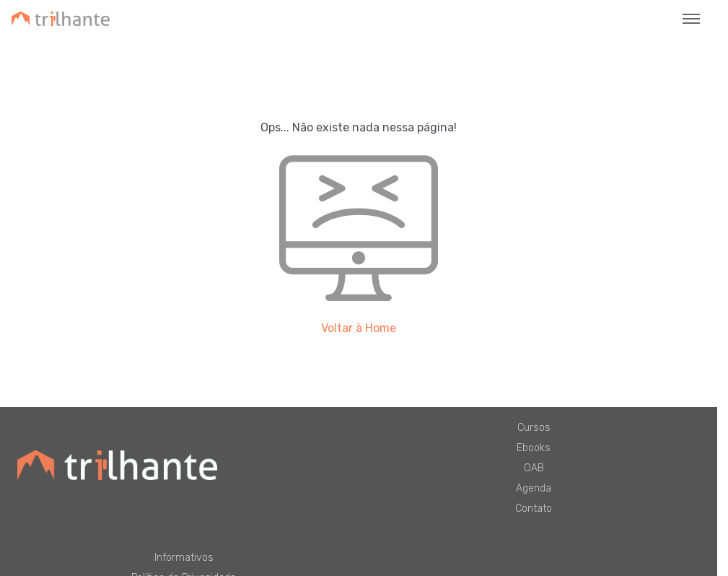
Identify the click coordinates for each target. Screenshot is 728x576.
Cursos (534, 428)
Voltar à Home (359, 328)
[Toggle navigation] (691, 19)
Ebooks (534, 448)
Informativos (184, 558)
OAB (534, 468)
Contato (534, 509)
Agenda (534, 488)
